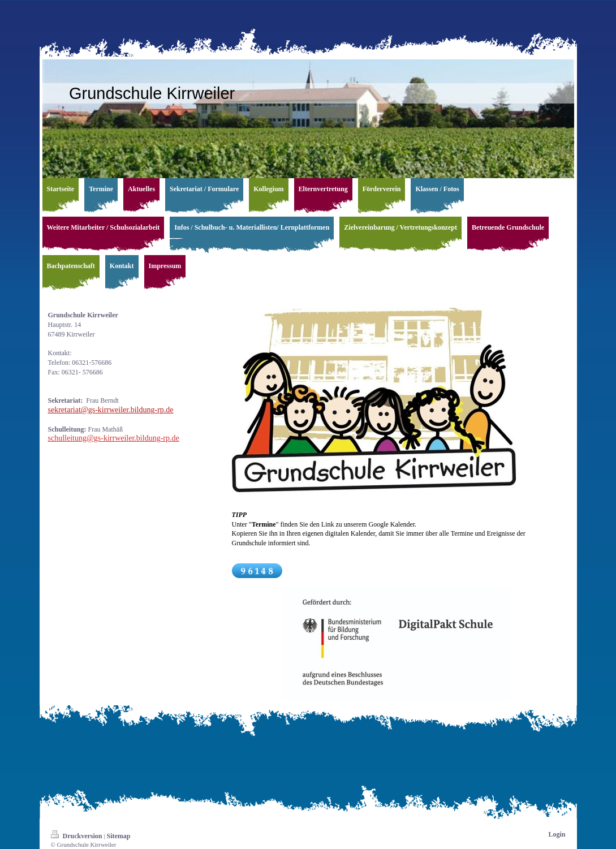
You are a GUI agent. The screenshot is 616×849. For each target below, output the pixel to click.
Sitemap (118, 836)
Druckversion (77, 836)
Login (557, 834)
